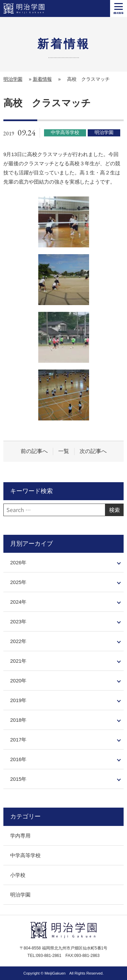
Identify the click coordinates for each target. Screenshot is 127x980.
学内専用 (20, 836)
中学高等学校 (25, 855)
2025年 (18, 582)
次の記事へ (93, 451)
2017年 (18, 740)
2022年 (18, 641)
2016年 (18, 759)
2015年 (18, 779)
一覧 (64, 451)
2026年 (18, 562)
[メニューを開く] (119, 8)
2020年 (18, 681)
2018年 (18, 720)
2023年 (18, 621)
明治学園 (13, 79)
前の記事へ (34, 451)
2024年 (18, 602)
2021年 (18, 661)
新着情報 (42, 79)
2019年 (18, 700)
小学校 (18, 875)
